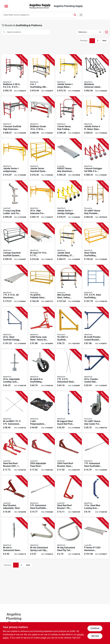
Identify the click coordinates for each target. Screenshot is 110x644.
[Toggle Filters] (107, 32)
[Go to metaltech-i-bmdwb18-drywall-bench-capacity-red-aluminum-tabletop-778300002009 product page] (42, 117)
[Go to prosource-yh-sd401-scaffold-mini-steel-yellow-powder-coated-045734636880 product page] (69, 286)
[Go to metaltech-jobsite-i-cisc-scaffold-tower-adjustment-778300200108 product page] (96, 117)
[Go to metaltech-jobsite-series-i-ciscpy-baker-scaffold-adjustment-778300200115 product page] (69, 75)
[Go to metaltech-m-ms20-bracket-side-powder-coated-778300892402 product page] (96, 370)
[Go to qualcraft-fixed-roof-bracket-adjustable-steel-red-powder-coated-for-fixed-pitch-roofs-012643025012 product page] (15, 454)
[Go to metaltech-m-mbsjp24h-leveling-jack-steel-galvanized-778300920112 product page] (15, 370)
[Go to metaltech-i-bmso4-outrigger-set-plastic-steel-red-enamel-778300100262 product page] (96, 159)
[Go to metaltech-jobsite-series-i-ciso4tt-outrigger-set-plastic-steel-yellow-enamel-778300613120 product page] (96, 75)
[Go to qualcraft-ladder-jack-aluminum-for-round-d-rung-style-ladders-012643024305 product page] (15, 201)
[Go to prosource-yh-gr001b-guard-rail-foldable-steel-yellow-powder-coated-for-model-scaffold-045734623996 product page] (42, 286)
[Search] (75, 15)
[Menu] (6, 6)
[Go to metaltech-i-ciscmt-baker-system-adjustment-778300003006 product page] (42, 75)
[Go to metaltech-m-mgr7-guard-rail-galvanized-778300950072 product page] (96, 454)
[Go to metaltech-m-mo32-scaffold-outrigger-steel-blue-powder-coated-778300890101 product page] (15, 328)
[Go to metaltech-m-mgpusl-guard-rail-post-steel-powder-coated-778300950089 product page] (69, 412)
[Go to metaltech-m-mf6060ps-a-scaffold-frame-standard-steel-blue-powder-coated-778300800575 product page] (96, 286)
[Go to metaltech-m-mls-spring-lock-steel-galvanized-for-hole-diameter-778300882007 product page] (42, 538)
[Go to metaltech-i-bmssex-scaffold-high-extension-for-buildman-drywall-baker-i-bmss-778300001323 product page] (15, 117)
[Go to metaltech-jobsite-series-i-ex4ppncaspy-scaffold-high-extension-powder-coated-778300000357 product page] (15, 159)
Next (104, 41)
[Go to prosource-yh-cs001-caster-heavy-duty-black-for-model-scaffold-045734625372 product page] (96, 412)
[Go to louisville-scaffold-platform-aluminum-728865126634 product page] (69, 159)
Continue (95, 628)
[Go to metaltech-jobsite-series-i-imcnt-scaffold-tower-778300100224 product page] (69, 243)
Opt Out (95, 636)
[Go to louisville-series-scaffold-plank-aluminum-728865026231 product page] (96, 538)
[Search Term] (40, 15)
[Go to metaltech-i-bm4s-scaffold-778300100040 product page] (69, 117)
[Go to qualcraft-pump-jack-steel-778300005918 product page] (42, 328)
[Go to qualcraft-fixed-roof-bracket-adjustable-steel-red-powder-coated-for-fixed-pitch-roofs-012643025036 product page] (42, 454)
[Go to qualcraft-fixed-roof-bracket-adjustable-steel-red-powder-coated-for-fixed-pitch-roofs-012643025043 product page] (69, 454)
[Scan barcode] (81, 15)
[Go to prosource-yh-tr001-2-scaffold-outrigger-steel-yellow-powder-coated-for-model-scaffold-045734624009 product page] (69, 328)
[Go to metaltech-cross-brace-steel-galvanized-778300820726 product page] (69, 370)
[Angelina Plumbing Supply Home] (40, 6)
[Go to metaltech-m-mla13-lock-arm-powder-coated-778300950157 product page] (96, 496)
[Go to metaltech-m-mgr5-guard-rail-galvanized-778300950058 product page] (42, 496)
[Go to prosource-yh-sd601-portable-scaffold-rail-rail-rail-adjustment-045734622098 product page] (96, 201)
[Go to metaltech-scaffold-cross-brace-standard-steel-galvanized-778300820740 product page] (15, 412)
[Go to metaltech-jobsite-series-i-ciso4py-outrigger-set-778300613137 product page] (69, 201)
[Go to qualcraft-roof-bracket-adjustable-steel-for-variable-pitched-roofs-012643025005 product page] (15, 496)
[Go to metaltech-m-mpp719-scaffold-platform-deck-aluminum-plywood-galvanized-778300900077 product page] (42, 243)
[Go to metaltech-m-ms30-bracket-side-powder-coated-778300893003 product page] (96, 328)
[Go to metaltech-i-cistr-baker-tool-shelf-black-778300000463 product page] (42, 412)
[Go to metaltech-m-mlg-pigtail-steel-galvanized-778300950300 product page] (69, 538)
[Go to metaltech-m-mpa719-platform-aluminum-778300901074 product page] (15, 286)
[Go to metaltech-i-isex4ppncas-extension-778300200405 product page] (42, 201)
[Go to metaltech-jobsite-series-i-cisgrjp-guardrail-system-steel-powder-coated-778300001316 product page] (96, 243)
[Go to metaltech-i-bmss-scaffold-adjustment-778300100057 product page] (15, 75)
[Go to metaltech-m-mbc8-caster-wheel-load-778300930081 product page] (42, 370)
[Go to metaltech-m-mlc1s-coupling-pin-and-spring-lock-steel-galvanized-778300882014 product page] (15, 538)
